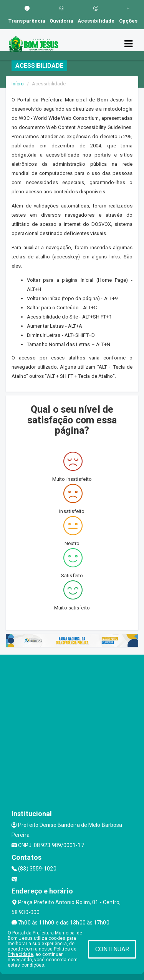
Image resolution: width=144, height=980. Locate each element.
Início (18, 84)
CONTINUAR (112, 949)
